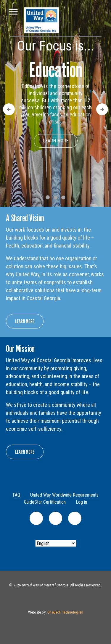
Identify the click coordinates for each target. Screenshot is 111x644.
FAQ (16, 495)
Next (101, 107)
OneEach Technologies (65, 612)
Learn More (56, 141)
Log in (81, 502)
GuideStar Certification (45, 502)
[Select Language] (56, 543)
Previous (9, 107)
